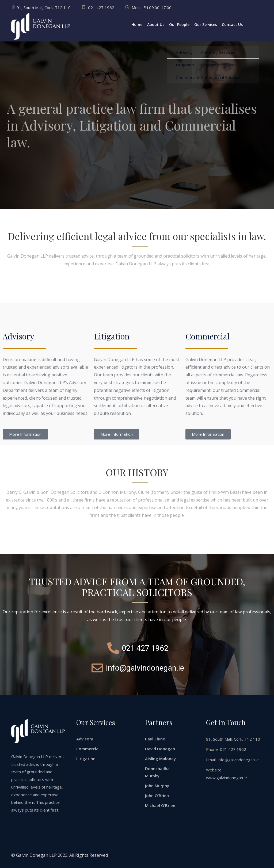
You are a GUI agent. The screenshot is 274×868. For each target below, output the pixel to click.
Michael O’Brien (160, 805)
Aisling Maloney (160, 759)
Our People (179, 24)
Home (137, 24)
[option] (137, 125)
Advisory (85, 739)
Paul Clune (155, 739)
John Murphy (157, 786)
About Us (156, 24)
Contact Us (232, 24)
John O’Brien (157, 796)
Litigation (86, 759)
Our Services (206, 24)
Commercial (88, 749)
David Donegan (160, 749)
